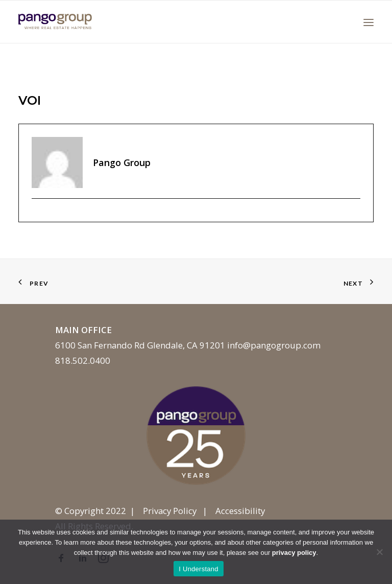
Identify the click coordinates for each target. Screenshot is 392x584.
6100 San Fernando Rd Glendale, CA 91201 (140, 345)
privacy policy (294, 553)
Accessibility (240, 511)
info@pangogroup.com (274, 345)
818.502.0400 (83, 360)
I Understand (198, 569)
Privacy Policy (170, 511)
